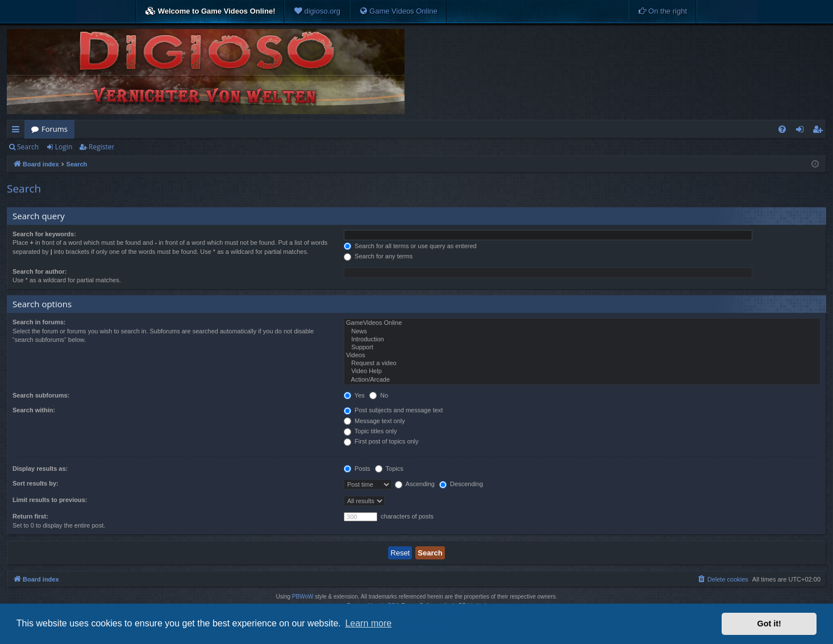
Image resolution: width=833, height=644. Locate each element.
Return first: (30, 516)
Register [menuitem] (820, 131)
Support (582, 348)
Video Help (582, 371)
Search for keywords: (44, 234)
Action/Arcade (582, 380)
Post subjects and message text (393, 410)
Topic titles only (370, 431)
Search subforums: (41, 395)
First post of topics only (381, 441)
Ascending (415, 484)
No (379, 395)
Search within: (34, 410)
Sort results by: (36, 483)
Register (101, 147)
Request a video (582, 363)
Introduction (582, 340)
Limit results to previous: (50, 500)
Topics (389, 469)
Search (28, 147)
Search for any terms (378, 256)
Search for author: (39, 271)
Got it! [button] (769, 624)
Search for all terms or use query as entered (410, 246)
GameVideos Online (582, 323)
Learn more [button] (368, 623)
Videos (582, 356)
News (582, 332)
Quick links (18, 131)
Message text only (374, 421)
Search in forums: (39, 322)
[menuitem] (317, 11)
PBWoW (303, 597)
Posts (357, 469)
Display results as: (40, 469)
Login (64, 147)
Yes (354, 395)
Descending (461, 484)
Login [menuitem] (802, 131)
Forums (55, 129)
